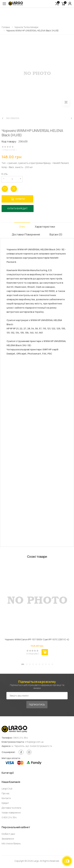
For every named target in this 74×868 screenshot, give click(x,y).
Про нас (6, 793)
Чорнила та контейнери (26, 27)
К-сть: (5, 174)
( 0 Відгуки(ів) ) (9, 150)
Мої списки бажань (11, 843)
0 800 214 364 (9, 817)
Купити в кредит (18, 208)
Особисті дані (8, 834)
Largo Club (7, 789)
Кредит (5, 803)
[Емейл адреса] (37, 696)
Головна (6, 27)
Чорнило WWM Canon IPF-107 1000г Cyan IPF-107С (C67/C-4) (37, 639)
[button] (57, 4)
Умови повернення (11, 813)
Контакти (6, 798)
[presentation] (3, 118)
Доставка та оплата (11, 808)
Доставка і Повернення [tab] (26, 234)
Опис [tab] (22, 227)
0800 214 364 (21, 738)
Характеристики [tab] (45, 227)
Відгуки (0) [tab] (56, 234)
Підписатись (37, 705)
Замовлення (8, 839)
